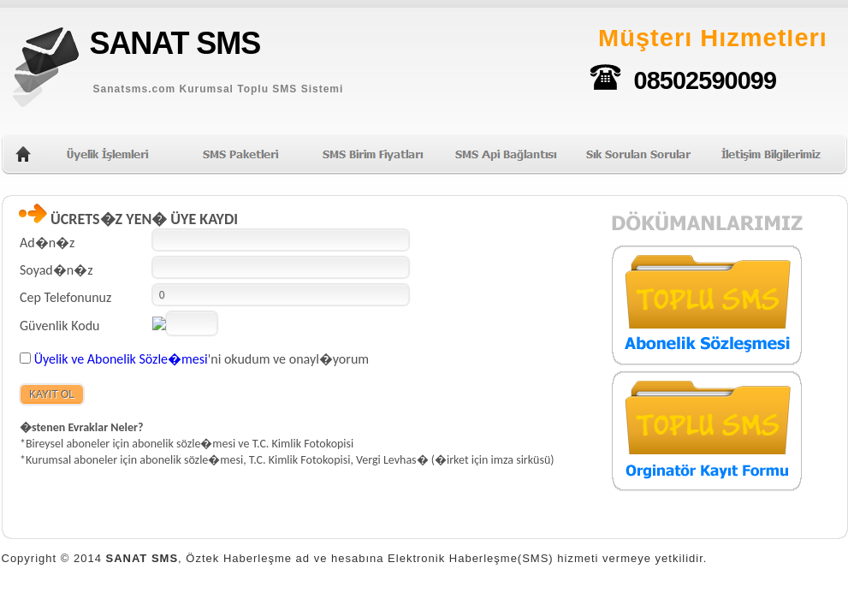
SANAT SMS (175, 43)
